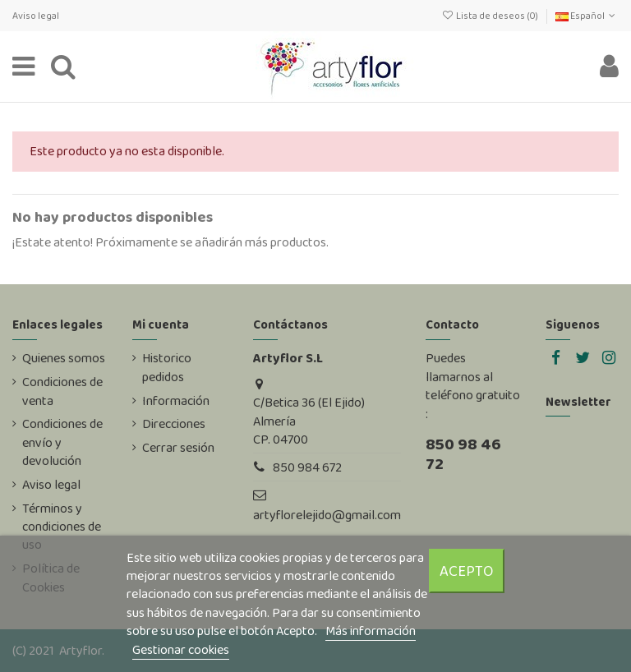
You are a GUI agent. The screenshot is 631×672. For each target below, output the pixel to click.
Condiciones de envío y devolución (62, 442)
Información (176, 401)
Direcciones (174, 424)
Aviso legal (36, 16)
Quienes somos (64, 358)
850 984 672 (307, 467)
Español (587, 16)
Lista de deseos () (490, 16)
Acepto (467, 571)
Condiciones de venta (62, 391)
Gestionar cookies (181, 649)
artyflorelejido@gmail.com (327, 515)
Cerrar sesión (178, 448)
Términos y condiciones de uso (62, 527)
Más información (371, 631)
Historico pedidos (167, 367)
